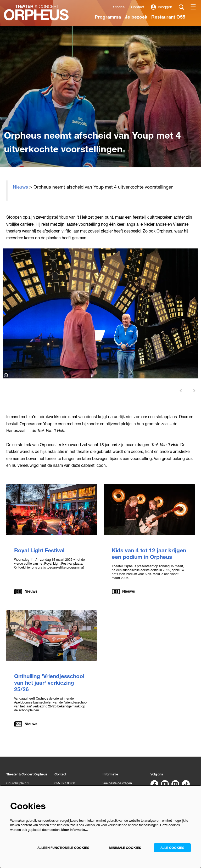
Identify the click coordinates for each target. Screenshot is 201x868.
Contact (138, 7)
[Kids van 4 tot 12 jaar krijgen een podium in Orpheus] (149, 509)
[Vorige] (181, 391)
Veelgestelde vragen (117, 783)
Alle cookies (172, 848)
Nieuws (20, 187)
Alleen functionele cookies (63, 848)
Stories (119, 7)
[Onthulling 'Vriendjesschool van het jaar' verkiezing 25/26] (52, 636)
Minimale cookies (125, 848)
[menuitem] (108, 17)
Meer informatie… (75, 830)
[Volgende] (194, 391)
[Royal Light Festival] (52, 509)
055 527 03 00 (65, 783)
